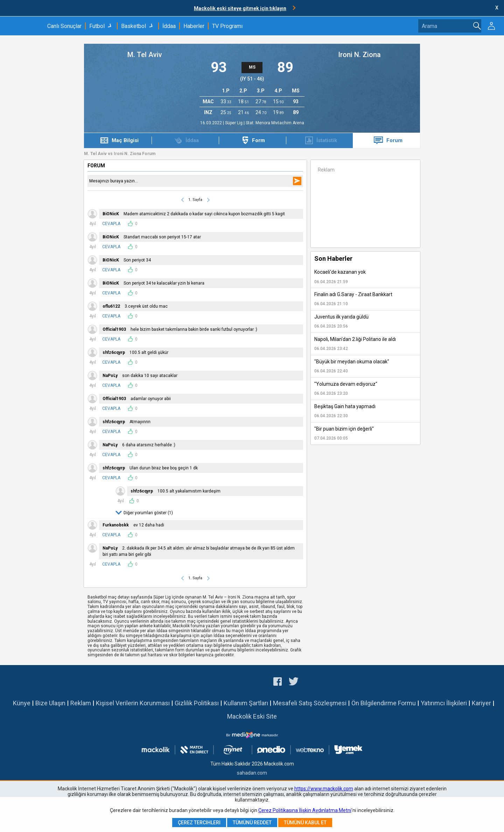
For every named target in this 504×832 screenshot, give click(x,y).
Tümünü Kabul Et (305, 823)
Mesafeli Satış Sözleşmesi (310, 703)
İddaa (169, 26)
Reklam (81, 703)
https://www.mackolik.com (324, 789)
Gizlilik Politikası (197, 703)
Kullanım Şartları (246, 703)
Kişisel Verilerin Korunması (133, 703)
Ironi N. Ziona (359, 55)
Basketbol (134, 26)
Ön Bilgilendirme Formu (384, 703)
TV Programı (227, 26)
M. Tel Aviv (145, 55)
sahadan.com (252, 773)
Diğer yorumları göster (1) (148, 513)
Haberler (194, 26)
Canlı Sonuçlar (64, 26)
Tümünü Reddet (252, 823)
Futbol (97, 26)
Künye (22, 703)
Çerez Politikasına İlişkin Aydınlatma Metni (305, 810)
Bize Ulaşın (50, 703)
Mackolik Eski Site (252, 716)
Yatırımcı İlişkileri (444, 703)
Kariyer (481, 703)
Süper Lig (234, 123)
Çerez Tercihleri (199, 823)
